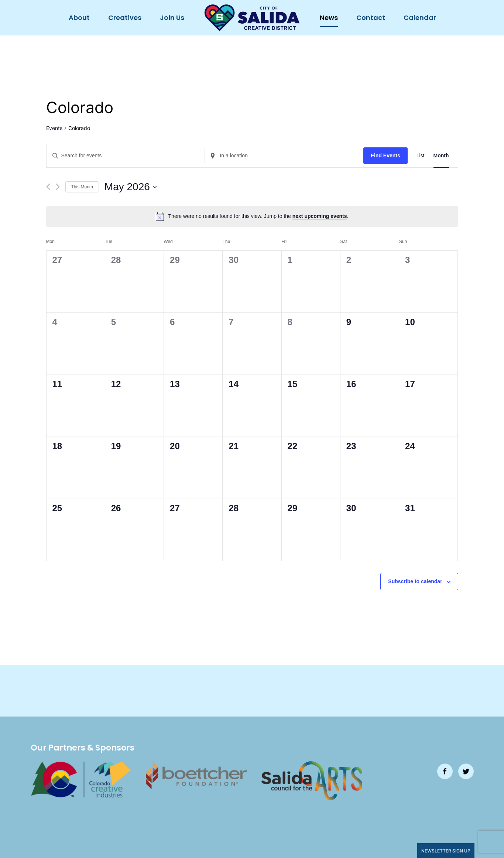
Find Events (385, 155)
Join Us (172, 18)
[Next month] (58, 187)
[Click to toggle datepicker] (131, 187)
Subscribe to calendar (415, 581)
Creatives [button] (125, 18)
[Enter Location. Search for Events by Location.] (284, 156)
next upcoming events (320, 216)
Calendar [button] (420, 18)
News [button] (329, 18)
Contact (371, 18)
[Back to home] (252, 18)
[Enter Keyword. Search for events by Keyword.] (126, 156)
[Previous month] (48, 187)
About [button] (79, 18)
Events (54, 128)
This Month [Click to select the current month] (82, 187)
